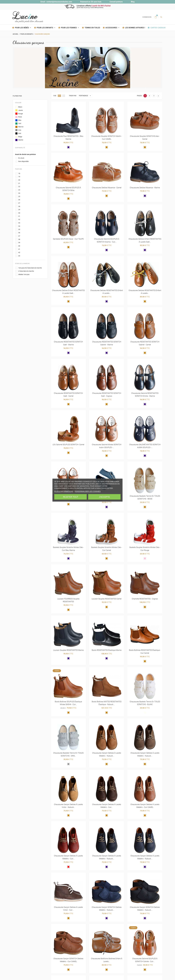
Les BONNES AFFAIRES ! (135, 28)
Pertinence (85, 96)
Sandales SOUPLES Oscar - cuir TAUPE (68, 239)
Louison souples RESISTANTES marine (68, 650)
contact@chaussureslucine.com (59, 2)
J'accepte (104, 497)
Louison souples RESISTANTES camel (107, 599)
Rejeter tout (71, 497)
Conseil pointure (116, 2)
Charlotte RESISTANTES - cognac (145, 599)
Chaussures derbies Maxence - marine (145, 188)
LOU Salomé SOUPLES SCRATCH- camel (68, 445)
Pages (139, 96)
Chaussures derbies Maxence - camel (107, 188)
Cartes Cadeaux (158, 28)
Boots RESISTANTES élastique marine (107, 650)
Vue (55, 96)
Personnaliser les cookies (88, 491)
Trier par (73, 96)
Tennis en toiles (92, 28)
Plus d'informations (64, 491)
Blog (133, 2)
